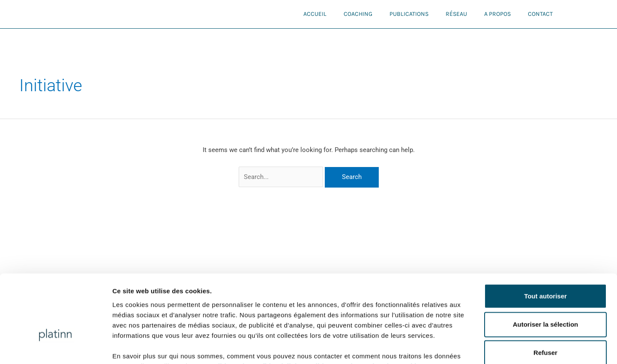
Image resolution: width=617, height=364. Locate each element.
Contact (540, 14)
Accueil (315, 14)
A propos (497, 14)
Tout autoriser (545, 242)
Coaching (358, 14)
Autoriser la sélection (546, 271)
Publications (409, 14)
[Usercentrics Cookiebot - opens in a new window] (55, 347)
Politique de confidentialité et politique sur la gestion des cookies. (318, 312)
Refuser (545, 299)
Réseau (456, 14)
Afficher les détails (472, 347)
